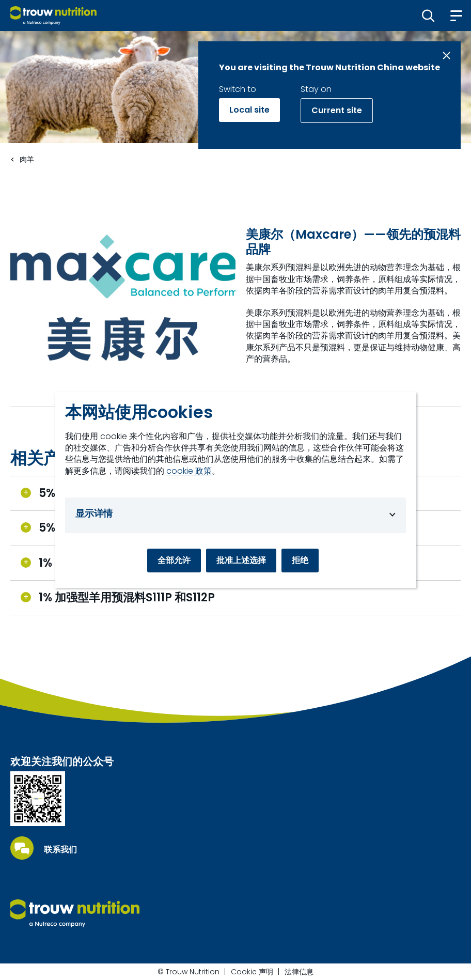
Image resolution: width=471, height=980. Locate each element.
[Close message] (446, 56)
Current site (337, 110)
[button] (428, 15)
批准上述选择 (241, 560)
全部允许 (174, 560)
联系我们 (60, 850)
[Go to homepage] (53, 15)
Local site (249, 110)
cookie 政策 (189, 471)
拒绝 (300, 560)
